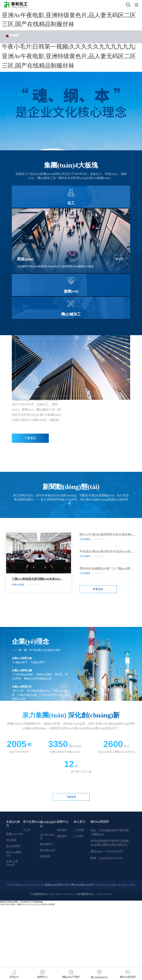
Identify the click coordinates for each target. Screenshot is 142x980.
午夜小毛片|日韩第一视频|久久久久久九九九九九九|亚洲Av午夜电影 (28, 904)
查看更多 (98, 589)
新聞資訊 (62, 830)
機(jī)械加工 (47, 844)
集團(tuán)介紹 (14, 834)
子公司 (27, 830)
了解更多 (120, 259)
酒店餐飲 (45, 856)
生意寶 (98, 885)
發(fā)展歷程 (13, 846)
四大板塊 (11, 840)
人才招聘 (79, 830)
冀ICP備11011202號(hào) (63, 894)
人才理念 (79, 836)
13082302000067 (104, 894)
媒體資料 (62, 836)
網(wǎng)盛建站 (110, 885)
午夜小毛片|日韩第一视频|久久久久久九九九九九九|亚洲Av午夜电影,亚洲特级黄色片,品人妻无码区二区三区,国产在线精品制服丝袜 (69, 15)
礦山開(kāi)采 (48, 850)
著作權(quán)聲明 (127, 885)
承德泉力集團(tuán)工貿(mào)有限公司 (25, 885)
